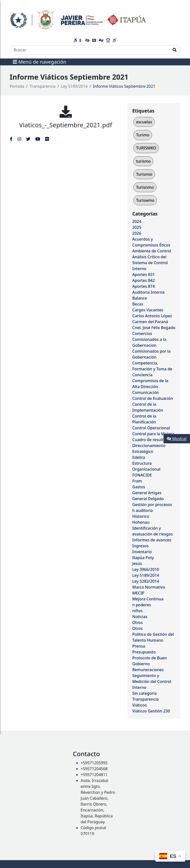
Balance (140, 298)
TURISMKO (146, 148)
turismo (143, 161)
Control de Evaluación (153, 398)
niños (138, 611)
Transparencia (43, 86)
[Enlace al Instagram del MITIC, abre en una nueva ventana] (19, 139)
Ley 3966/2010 (146, 569)
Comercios (142, 333)
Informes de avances (152, 540)
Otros (138, 622)
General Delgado (148, 499)
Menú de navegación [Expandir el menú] (40, 62)
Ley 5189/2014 (74, 86)
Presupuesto (144, 652)
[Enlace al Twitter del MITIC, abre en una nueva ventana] (28, 139)
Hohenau (141, 522)
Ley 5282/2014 (146, 581)
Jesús (137, 564)
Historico (141, 516)
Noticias (140, 617)
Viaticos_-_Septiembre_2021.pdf (66, 125)
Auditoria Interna (149, 292)
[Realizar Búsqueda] (175, 50)
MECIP (138, 593)
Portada (17, 86)
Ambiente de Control (152, 251)
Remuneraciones (148, 670)
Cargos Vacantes (148, 310)
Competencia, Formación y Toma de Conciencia (152, 369)
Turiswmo (145, 200)
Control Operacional (151, 428)
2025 (137, 227)
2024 (137, 221)
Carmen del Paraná (150, 322)
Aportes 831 (144, 275)
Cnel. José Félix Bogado (154, 328)
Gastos (139, 487)
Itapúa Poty (143, 558)
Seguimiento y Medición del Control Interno (152, 681)
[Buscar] (89, 50)
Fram (137, 481)
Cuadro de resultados (152, 440)
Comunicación (146, 392)
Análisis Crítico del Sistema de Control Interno (150, 263)
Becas (138, 304)
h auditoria (143, 510)
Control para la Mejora (153, 434)
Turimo (143, 135)
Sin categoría (145, 693)
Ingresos (141, 546)
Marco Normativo (149, 587)
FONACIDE (142, 475)
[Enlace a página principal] (78, 19)
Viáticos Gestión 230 (151, 711)
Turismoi (144, 174)
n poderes (142, 605)
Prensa (139, 646)
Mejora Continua (148, 599)
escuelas (144, 122)
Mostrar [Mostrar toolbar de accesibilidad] (177, 439)
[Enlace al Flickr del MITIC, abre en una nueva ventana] (47, 139)
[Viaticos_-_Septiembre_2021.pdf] (66, 112)
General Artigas (147, 493)
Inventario (142, 552)
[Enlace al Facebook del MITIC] (11, 139)
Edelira (139, 457)
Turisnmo (145, 187)
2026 (137, 233)
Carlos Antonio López (152, 316)
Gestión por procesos (152, 505)
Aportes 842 (144, 280)
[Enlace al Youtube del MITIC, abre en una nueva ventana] (38, 139)
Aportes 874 (144, 286)
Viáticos (140, 705)
